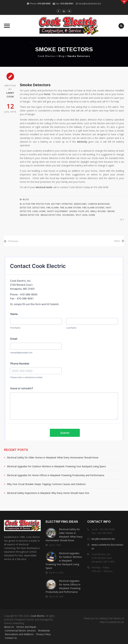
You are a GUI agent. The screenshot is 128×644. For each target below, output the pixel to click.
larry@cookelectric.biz (90, 4)
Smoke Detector (29, 215)
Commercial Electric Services (20, 631)
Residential (44, 631)
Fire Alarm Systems (93, 208)
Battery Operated (62, 204)
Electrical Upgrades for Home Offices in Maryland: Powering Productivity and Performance (56, 475)
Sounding (68, 215)
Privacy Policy (43, 634)
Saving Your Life (79, 211)
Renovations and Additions (19, 634)
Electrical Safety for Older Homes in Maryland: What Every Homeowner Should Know (53, 457)
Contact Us (11, 638)
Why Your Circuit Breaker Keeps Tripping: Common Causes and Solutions (46, 484)
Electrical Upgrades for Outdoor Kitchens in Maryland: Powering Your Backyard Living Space (56, 466)
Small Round (98, 211)
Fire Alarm (52, 208)
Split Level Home (85, 215)
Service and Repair (26, 627)
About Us (9, 627)
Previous (13, 241)
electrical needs (44, 187)
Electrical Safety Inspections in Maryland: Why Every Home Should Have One (48, 493)
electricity (82, 142)
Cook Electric (37, 616)
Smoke (111, 211)
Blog (26, 199)
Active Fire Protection (36, 204)
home (47, 94)
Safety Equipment (57, 211)
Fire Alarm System (70, 208)
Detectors (39, 208)
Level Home (39, 211)
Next (117, 241)
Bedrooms (80, 204)
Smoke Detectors (51, 215)
